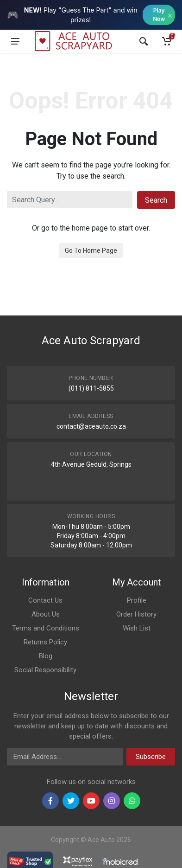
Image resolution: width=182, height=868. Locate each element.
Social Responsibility (45, 670)
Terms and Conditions (46, 628)
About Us (46, 614)
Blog (46, 656)
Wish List (137, 628)
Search (156, 200)
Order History (136, 614)
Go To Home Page (91, 251)
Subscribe (151, 757)
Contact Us (45, 600)
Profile (137, 600)
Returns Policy (45, 642)
